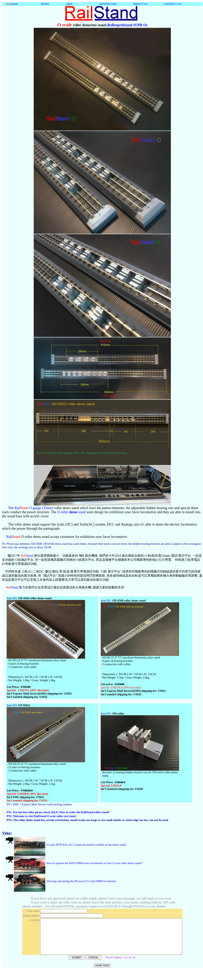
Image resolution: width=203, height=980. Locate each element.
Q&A (69, 4)
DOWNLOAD (108, 4)
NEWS (45, 4)
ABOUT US (140, 4)
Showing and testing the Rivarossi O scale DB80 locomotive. (81, 881)
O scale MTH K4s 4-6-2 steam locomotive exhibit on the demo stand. (86, 845)
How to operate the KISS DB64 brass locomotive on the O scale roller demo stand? (94, 863)
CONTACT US (172, 4)
